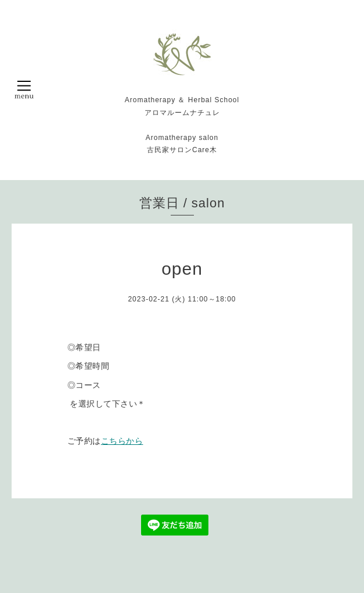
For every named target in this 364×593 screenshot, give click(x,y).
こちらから (122, 441)
